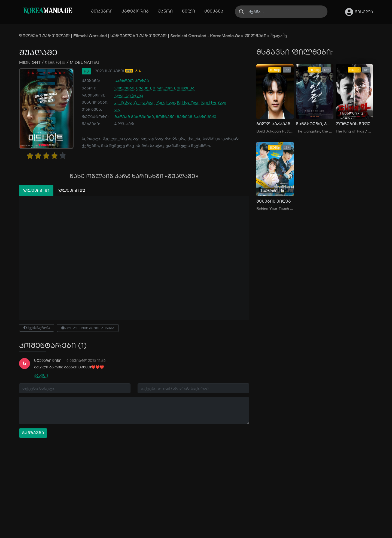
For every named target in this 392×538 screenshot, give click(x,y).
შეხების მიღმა (274, 201)
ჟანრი (165, 11)
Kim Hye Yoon (214, 102)
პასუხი (41, 375)
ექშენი (144, 88)
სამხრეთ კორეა (132, 81)
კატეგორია (135, 11)
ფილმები (255, 36)
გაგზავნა (33, 433)
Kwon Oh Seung (129, 95)
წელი (189, 11)
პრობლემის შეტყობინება (88, 328)
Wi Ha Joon (144, 102)
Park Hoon (166, 102)
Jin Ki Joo (123, 102)
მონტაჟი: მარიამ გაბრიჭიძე (186, 117)
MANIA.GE (48, 11)
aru (117, 109)
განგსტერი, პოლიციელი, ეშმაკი (314, 124)
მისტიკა (186, 88)
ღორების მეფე (353, 124)
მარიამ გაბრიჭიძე (134, 117)
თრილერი (164, 88)
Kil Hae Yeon (188, 102)
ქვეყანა (214, 11)
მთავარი (102, 11)
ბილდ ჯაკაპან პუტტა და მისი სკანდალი (275, 124)
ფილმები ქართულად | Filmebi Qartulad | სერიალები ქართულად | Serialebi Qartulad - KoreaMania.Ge (130, 36)
